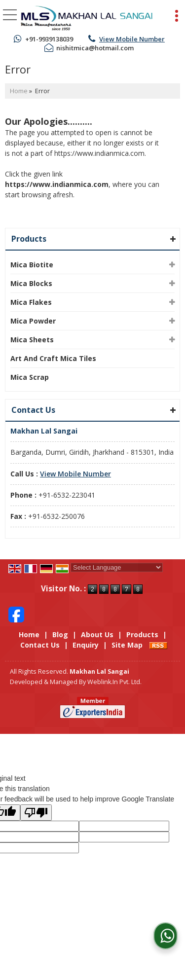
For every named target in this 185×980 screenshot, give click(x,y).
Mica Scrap (30, 377)
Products (29, 239)
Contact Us (40, 645)
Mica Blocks (31, 283)
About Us (97, 635)
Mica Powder (33, 321)
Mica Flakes (31, 302)
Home (19, 91)
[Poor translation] (36, 813)
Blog (60, 635)
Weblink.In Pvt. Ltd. (114, 682)
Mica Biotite (32, 265)
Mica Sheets (32, 340)
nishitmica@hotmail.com (95, 48)
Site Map (127, 645)
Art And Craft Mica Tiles (53, 358)
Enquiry (86, 645)
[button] (132, 39)
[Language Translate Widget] (117, 567)
